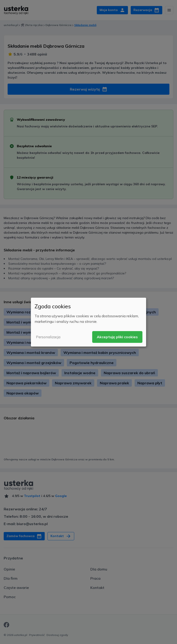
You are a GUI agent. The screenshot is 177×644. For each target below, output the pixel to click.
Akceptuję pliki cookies (117, 337)
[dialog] (88, 322)
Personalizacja (48, 337)
